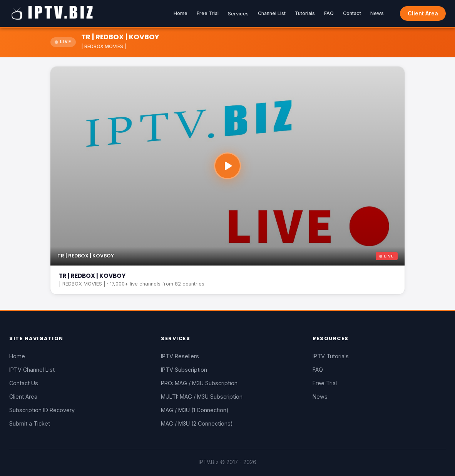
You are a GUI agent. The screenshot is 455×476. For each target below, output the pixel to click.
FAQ (329, 13)
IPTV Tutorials (331, 356)
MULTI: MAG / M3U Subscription (202, 397)
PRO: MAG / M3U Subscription (199, 383)
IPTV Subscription (184, 370)
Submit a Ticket (30, 423)
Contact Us (24, 383)
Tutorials (305, 13)
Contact (352, 13)
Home (181, 13)
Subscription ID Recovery (42, 410)
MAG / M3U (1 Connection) (195, 410)
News (377, 13)
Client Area (423, 13)
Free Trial (208, 13)
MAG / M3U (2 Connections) (197, 423)
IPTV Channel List (32, 370)
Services (238, 14)
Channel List (272, 13)
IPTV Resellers (180, 356)
